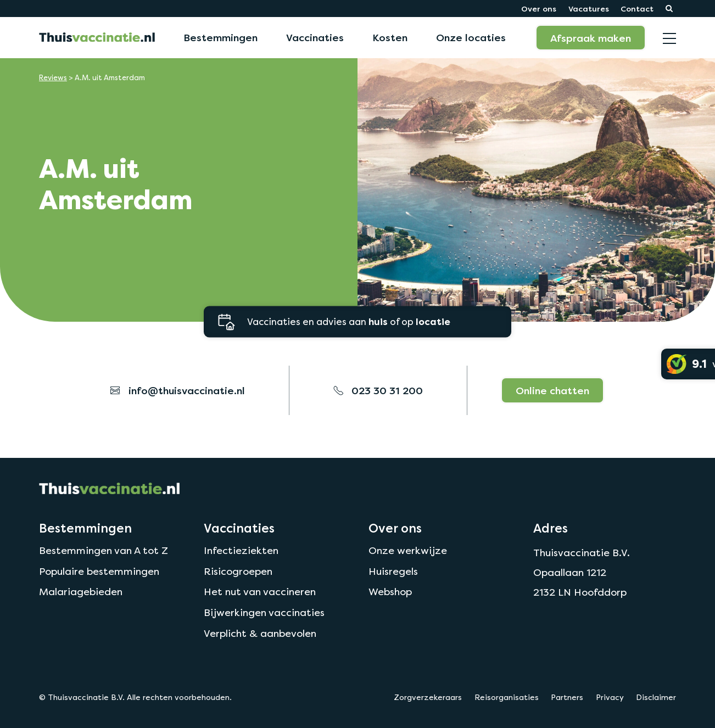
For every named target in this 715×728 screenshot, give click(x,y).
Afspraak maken (591, 38)
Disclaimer (656, 697)
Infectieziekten (241, 550)
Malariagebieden (81, 592)
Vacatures (589, 9)
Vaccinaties (315, 37)
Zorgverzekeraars (428, 697)
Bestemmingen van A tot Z (104, 550)
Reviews (53, 78)
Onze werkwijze (408, 550)
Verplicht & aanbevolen (260, 633)
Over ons (539, 9)
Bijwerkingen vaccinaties (264, 612)
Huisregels (393, 571)
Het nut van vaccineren (260, 592)
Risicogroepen (238, 571)
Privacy (610, 697)
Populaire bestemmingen (99, 571)
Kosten (390, 37)
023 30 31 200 (378, 390)
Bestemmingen (220, 37)
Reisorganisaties (507, 697)
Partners (567, 697)
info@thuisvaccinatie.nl (178, 390)
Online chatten (552, 390)
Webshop (390, 592)
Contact (637, 9)
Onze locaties (471, 37)
